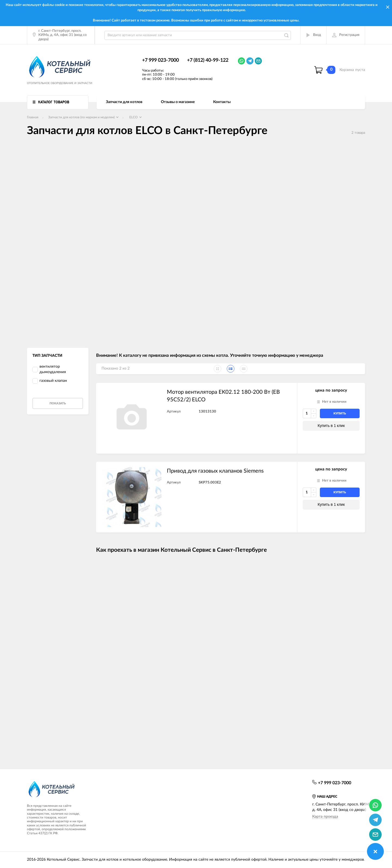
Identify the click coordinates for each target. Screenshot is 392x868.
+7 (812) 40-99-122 (208, 60)
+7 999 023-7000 (160, 60)
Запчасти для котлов (124, 102)
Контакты (222, 102)
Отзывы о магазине (178, 102)
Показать (58, 403)
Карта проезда (325, 817)
